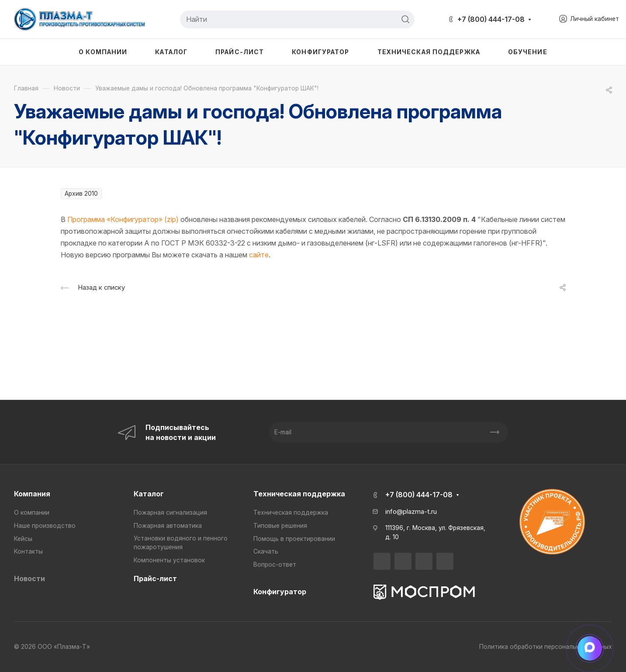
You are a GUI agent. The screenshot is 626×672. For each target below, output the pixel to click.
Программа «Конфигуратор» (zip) (123, 219)
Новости (29, 578)
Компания (32, 494)
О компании (32, 513)
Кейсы (23, 539)
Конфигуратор (280, 592)
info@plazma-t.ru (411, 512)
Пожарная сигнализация (170, 513)
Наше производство (45, 526)
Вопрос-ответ (275, 565)
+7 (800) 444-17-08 (491, 19)
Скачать (266, 551)
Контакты (28, 551)
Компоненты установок (169, 560)
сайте (259, 255)
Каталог (149, 494)
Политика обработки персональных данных (546, 647)
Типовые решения (280, 526)
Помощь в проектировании (294, 539)
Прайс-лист (155, 578)
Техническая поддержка (299, 494)
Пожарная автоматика (168, 526)
